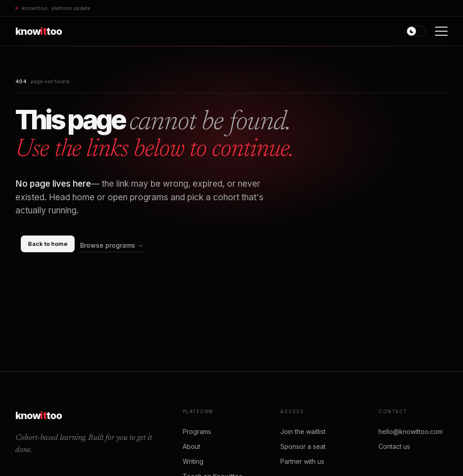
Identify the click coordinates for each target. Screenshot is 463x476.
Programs (197, 431)
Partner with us (302, 461)
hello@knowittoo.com (411, 431)
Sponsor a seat (303, 446)
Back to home (48, 244)
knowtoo (39, 31)
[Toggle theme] (416, 31)
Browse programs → (112, 245)
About (191, 446)
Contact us (394, 446)
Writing (193, 461)
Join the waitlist (303, 431)
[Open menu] (441, 31)
